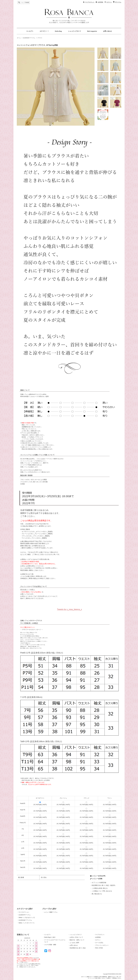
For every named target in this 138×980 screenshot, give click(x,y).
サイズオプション (24, 912)
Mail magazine (92, 31)
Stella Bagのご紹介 (50, 937)
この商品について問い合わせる (102, 891)
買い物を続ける (97, 894)
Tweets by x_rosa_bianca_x (69, 609)
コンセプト (30, 31)
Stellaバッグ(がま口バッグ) (27, 918)
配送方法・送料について (77, 940)
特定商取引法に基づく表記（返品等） (104, 885)
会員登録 (100, 2)
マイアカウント (90, 2)
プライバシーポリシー (102, 945)
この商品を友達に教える (100, 888)
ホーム (19, 38)
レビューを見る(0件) (99, 876)
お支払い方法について (76, 937)
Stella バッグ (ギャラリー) (26, 923)
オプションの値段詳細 (99, 883)
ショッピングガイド (74, 31)
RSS (97, 948)
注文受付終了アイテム (29, 38)
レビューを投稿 (97, 879)
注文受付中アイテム (25, 915)
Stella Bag (58, 31)
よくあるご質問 (74, 943)
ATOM (101, 948)
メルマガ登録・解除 (50, 945)
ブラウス (40, 38)
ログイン (109, 2)
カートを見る (99, 943)
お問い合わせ (107, 31)
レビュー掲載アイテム (51, 912)
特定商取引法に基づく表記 (78, 948)
